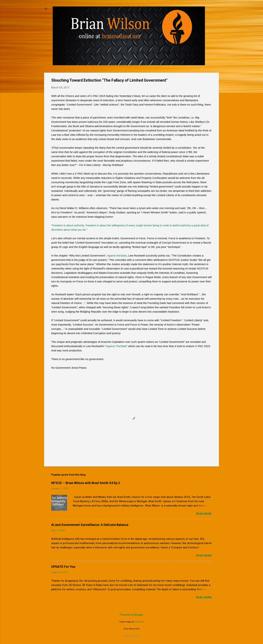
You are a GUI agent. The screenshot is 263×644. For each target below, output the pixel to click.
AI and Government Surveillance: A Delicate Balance (90, 525)
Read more (204, 514)
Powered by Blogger (131, 615)
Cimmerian (139, 622)
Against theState (117, 255)
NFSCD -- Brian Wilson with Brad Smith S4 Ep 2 (86, 483)
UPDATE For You (63, 567)
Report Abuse (132, 636)
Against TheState (116, 346)
